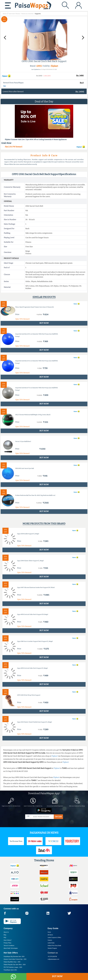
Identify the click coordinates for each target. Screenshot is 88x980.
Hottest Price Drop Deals (54, 946)
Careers (50, 940)
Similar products (44, 297)
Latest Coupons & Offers (54, 938)
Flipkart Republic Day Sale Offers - (15, 965)
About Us (6, 932)
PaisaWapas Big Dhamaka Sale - (14, 957)
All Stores (50, 935)
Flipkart (54, 66)
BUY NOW (57, 976)
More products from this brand (44, 524)
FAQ (5, 938)
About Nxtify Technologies (11, 948)
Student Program (52, 948)
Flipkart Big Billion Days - (12, 962)
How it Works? (8, 940)
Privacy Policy (7, 943)
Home (49, 932)
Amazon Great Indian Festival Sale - (15, 959)
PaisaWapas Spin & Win (10, 970)
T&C (5, 86)
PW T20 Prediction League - (13, 967)
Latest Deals (51, 943)
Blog (5, 935)
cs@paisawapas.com (53, 959)
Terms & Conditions (9, 946)
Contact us (53, 953)
